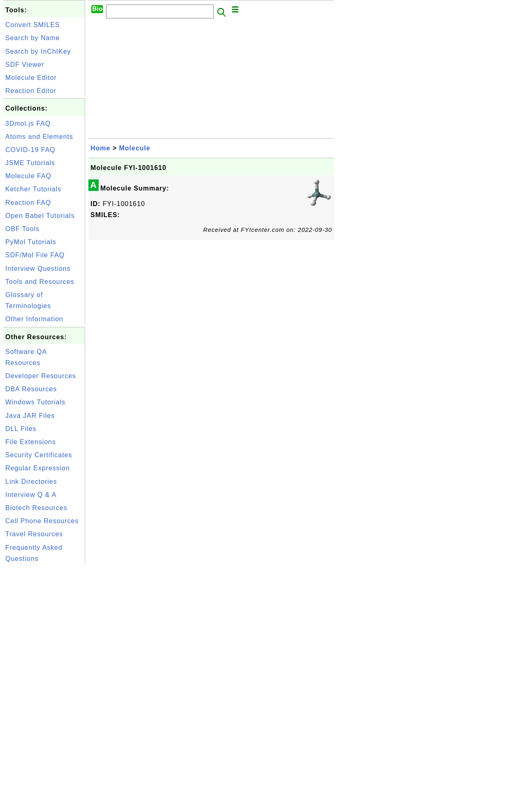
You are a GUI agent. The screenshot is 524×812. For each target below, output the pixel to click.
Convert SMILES (33, 25)
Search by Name (33, 38)
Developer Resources (41, 376)
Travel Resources (34, 534)
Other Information (34, 319)
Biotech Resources (36, 508)
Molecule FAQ (28, 176)
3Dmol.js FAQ (28, 124)
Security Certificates (39, 455)
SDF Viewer (25, 65)
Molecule (135, 148)
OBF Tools (22, 229)
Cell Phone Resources (42, 521)
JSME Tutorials (30, 163)
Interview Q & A (31, 495)
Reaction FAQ (28, 203)
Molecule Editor (31, 78)
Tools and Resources (40, 282)
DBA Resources (31, 389)
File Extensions (31, 442)
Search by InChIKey (38, 51)
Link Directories (31, 482)
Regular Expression (38, 468)
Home (100, 148)
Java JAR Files (30, 416)
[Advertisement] (44, 689)
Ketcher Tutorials (33, 189)
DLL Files (21, 429)
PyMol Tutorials (31, 242)
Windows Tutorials (35, 402)
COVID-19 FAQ (30, 150)
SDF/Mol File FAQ (35, 255)
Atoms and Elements (39, 137)
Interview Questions (38, 269)
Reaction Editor (31, 91)
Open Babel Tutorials (40, 216)
